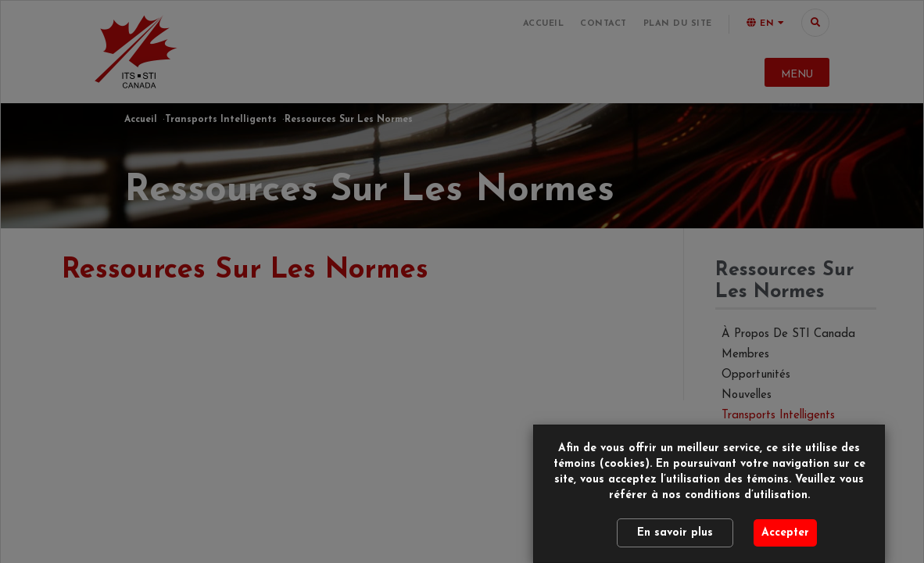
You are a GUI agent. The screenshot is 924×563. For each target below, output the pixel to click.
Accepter (785, 533)
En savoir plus (675, 533)
